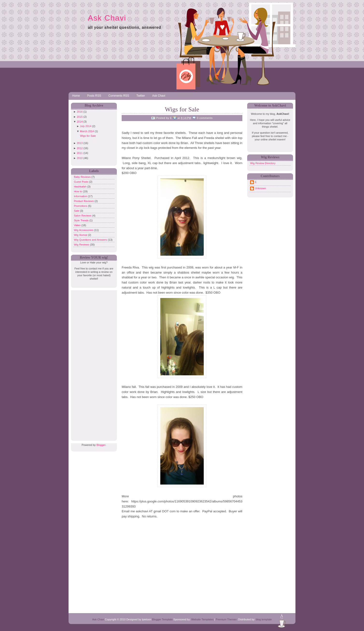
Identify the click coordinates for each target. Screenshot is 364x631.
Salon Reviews (83, 216)
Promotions (81, 206)
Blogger (101, 445)
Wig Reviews (82, 245)
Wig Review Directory (263, 163)
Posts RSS (94, 96)
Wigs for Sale (88, 136)
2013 (80, 143)
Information (81, 196)
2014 (80, 122)
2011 (80, 153)
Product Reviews (84, 201)
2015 (80, 117)
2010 (80, 158)
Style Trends (82, 220)
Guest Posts (81, 182)
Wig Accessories (84, 230)
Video (78, 225)
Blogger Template (162, 619)
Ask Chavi (107, 18)
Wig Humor (81, 235)
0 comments (205, 118)
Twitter (141, 96)
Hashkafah (81, 187)
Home (76, 96)
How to (78, 191)
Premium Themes (226, 619)
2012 (80, 148)
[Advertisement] (93, 363)
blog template (264, 619)
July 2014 (86, 126)
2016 (80, 112)
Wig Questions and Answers (91, 240)
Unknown (260, 188)
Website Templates (202, 619)
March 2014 (87, 131)
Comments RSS (119, 96)
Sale (77, 211)
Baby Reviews (83, 177)
